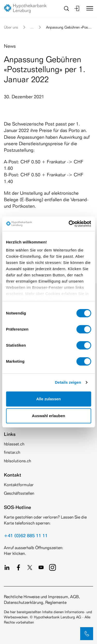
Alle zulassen (48, 399)
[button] (87, 634)
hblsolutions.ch (17, 461)
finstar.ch (12, 452)
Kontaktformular (19, 485)
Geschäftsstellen (19, 493)
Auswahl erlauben (48, 416)
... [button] (32, 27)
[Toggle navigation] (88, 8)
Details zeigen (68, 382)
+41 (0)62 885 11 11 (26, 535)
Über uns (11, 27)
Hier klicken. (15, 553)
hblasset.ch (14, 444)
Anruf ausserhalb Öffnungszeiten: (33, 548)
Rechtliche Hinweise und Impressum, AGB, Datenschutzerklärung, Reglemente (42, 600)
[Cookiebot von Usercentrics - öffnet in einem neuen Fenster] (69, 224)
